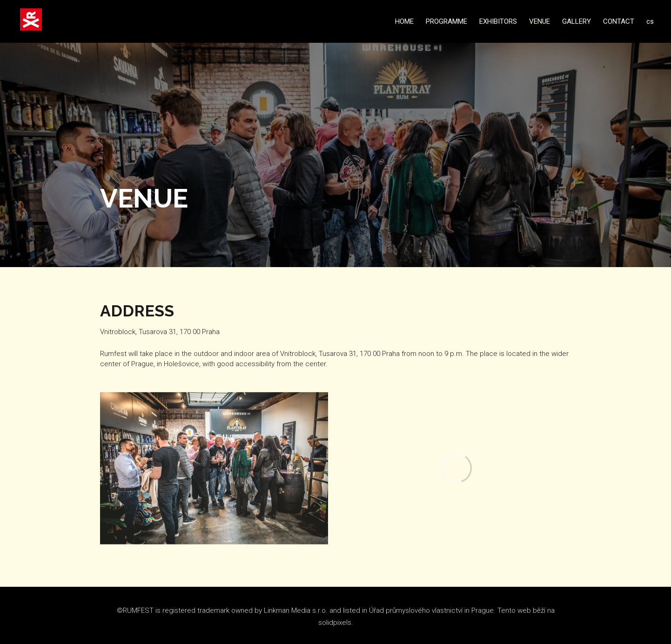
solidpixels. (336, 627)
